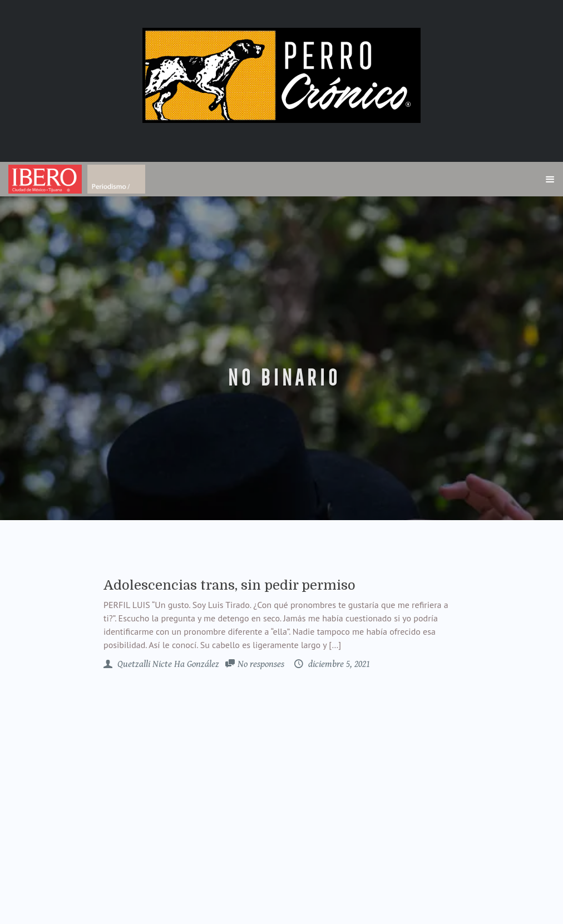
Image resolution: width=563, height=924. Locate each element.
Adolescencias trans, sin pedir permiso (229, 585)
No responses (261, 664)
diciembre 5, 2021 (338, 664)
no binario (282, 378)
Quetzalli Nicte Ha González (167, 664)
